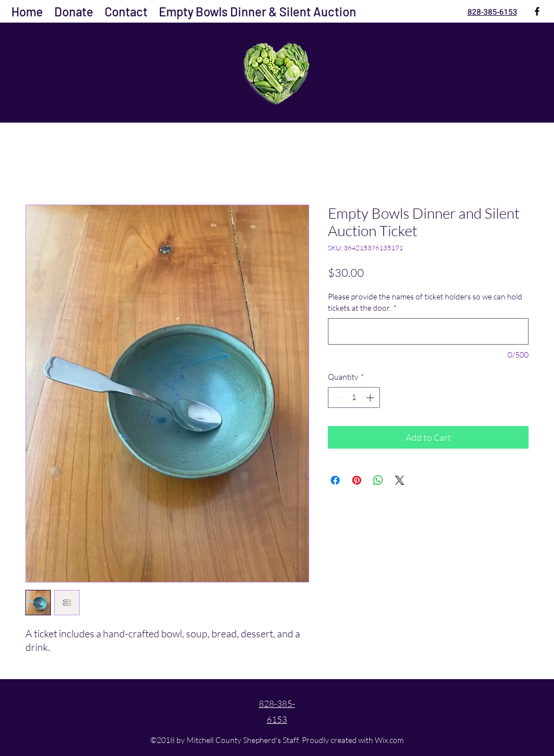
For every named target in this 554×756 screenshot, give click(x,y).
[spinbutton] (354, 397)
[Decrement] (337, 397)
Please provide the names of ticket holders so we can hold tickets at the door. (425, 302)
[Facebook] (537, 11)
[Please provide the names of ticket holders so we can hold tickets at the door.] (428, 331)
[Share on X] (400, 480)
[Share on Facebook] (335, 480)
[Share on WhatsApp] (378, 480)
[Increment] (371, 397)
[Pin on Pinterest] (357, 480)
